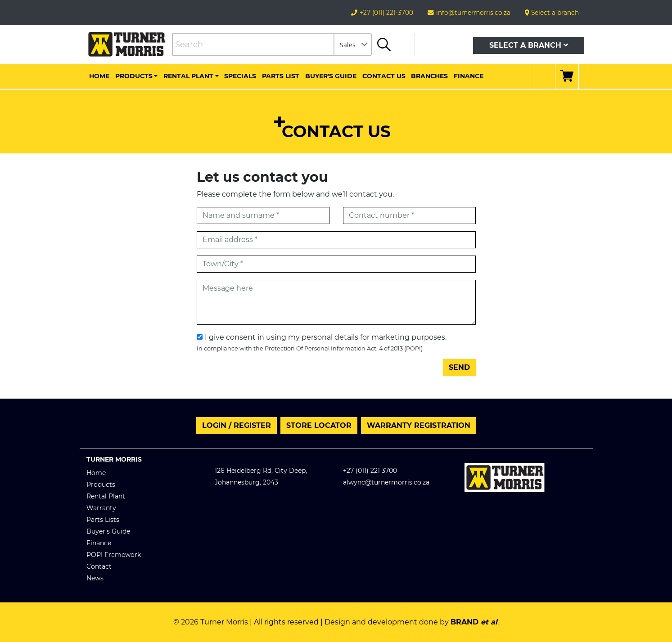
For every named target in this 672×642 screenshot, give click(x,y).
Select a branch (552, 13)
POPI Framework (114, 555)
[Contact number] (409, 215)
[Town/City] (336, 264)
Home (99, 76)
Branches (429, 76)
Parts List (281, 76)
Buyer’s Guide (108, 531)
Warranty (101, 508)
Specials (240, 76)
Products (134, 76)
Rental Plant (188, 76)
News (95, 578)
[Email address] (336, 240)
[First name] (263, 215)
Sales (348, 45)
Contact (99, 566)
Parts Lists (103, 520)
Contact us (384, 76)
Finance (469, 76)
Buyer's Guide (331, 76)
